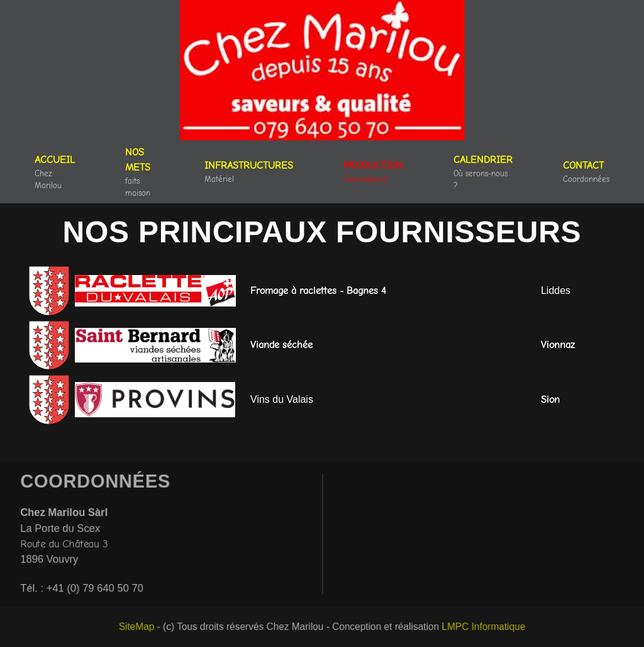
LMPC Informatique (479, 627)
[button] (249, 172)
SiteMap (141, 627)
